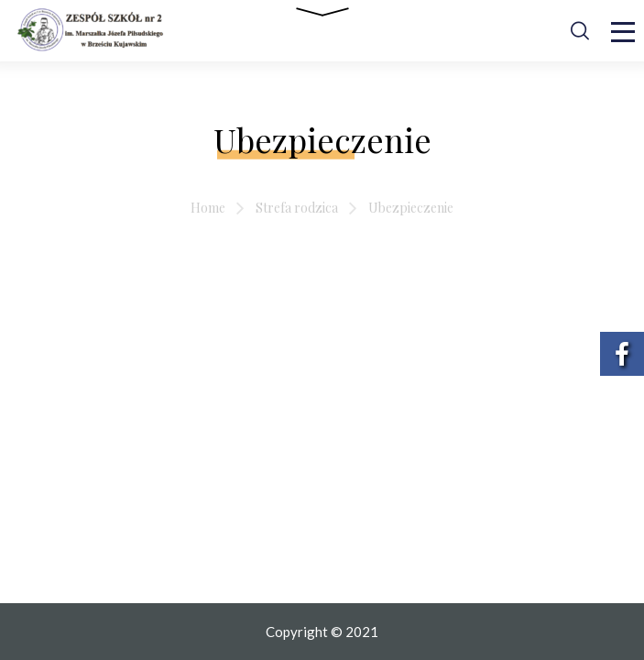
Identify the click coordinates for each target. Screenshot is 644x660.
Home (208, 208)
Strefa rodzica (297, 208)
